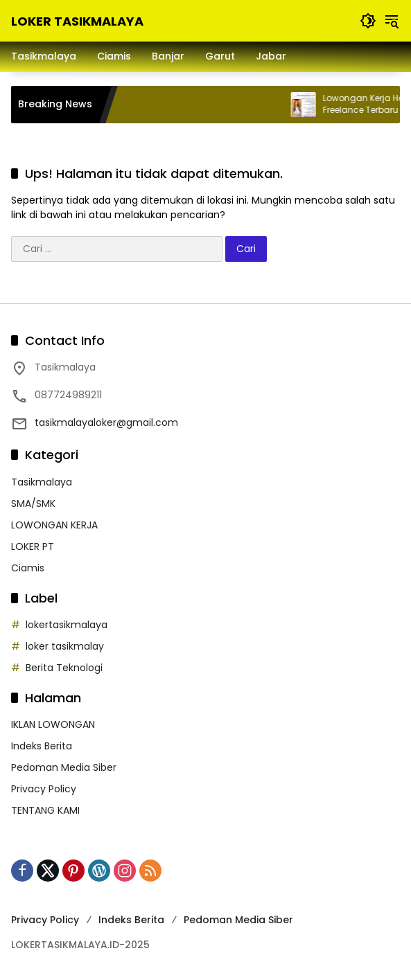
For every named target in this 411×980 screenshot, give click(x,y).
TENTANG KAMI (45, 810)
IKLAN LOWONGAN (53, 724)
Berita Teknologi (64, 668)
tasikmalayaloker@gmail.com (106, 422)
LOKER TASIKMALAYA (77, 21)
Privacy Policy (44, 789)
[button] (368, 21)
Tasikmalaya (42, 482)
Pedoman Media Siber (64, 767)
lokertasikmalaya (67, 625)
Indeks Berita (42, 746)
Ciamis (28, 568)
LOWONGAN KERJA (54, 525)
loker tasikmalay (65, 646)
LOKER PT (33, 546)
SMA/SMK (33, 504)
